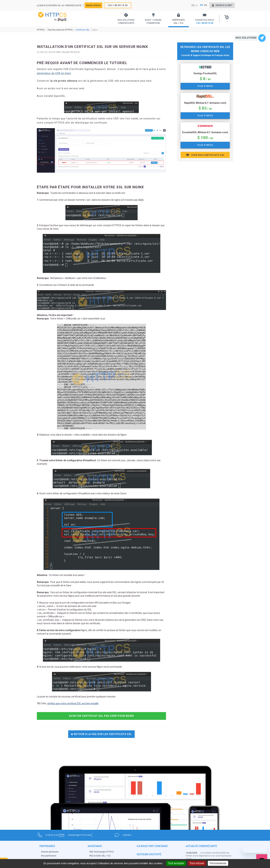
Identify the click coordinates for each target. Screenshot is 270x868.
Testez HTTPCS (97, 5)
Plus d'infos (205, 86)
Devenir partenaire (50, 852)
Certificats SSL (82, 30)
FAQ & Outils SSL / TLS (100, 856)
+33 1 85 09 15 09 (124, 5)
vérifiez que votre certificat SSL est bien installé (73, 703)
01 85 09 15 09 (63, 835)
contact (188, 835)
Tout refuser (197, 863)
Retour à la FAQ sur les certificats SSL (101, 734)
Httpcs (41, 30)
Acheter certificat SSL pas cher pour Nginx (102, 716)
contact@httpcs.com (123, 835)
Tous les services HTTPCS (60, 30)
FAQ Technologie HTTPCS (101, 852)
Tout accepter (176, 863)
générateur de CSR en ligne (54, 73)
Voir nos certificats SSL (205, 155)
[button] (126, 19)
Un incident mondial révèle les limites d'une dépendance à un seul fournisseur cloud (209, 856)
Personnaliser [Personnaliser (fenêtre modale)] (218, 863)
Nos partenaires (49, 856)
